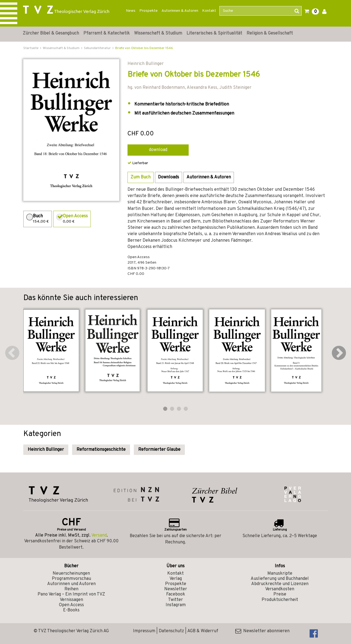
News (131, 11)
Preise (280, 594)
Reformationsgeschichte (101, 450)
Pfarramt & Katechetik (107, 33)
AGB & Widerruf (203, 631)
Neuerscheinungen (71, 574)
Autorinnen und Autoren (71, 584)
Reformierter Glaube (159, 450)
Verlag (176, 579)
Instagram (176, 605)
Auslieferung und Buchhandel (280, 579)
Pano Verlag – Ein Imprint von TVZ (71, 594)
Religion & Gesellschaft (270, 33)
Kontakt (209, 11)
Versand (99, 535)
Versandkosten (280, 589)
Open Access (71, 605)
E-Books (71, 610)
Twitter (175, 600)
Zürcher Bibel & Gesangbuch (51, 33)
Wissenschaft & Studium (158, 33)
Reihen (71, 589)
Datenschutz (171, 631)
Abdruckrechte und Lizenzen (280, 584)
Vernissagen (71, 600)
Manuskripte (280, 574)
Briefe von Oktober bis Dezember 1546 (144, 48)
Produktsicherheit (280, 600)
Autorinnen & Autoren (180, 11)
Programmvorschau (71, 579)
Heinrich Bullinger (46, 450)
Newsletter (176, 589)
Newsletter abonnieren (262, 631)
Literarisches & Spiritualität (214, 33)
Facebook (176, 594)
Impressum (144, 631)
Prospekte (148, 11)
